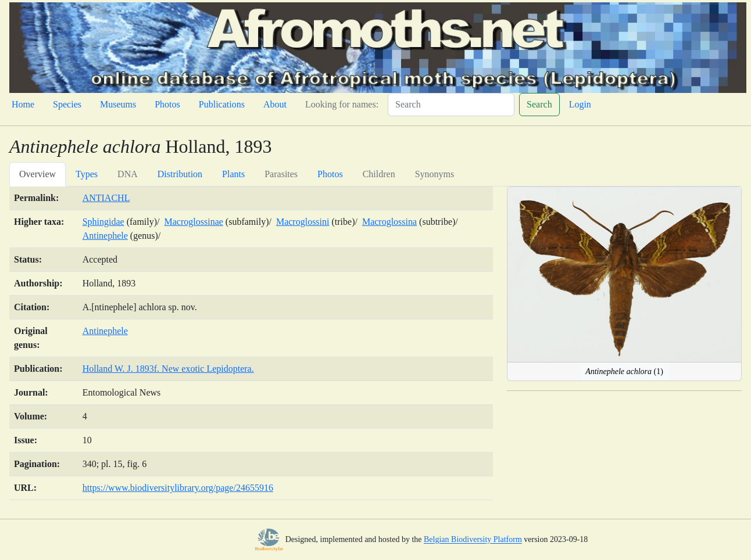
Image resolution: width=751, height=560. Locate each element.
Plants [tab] (233, 174)
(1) (624, 371)
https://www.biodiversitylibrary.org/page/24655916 (178, 488)
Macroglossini (303, 222)
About (275, 104)
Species (67, 104)
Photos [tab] (330, 174)
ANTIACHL (106, 198)
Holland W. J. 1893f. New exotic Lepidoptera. (168, 369)
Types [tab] (87, 174)
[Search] (451, 105)
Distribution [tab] (180, 174)
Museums (118, 104)
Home (23, 104)
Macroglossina (389, 222)
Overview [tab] (37, 174)
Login (580, 104)
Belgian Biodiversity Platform (473, 540)
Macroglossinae (194, 222)
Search (539, 104)
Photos (167, 104)
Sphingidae (103, 222)
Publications (222, 104)
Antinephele (105, 236)
